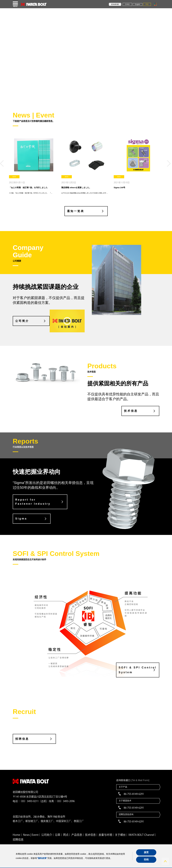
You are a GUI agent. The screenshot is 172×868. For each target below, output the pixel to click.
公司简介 (22, 321)
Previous (3, 165)
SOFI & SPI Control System (138, 670)
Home (16, 835)
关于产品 (123, 787)
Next (169, 165)
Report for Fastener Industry (33, 502)
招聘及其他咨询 (126, 814)
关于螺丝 (120, 835)
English (138, 4)
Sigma (21, 519)
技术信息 (131, 411)
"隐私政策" (42, 858)
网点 (66, 835)
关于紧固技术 (125, 801)
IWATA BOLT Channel (141, 835)
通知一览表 (76, 211)
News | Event (31, 835)
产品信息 (77, 835)
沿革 (58, 835)
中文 (147, 4)
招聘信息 (22, 739)
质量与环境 (105, 835)
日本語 (127, 4)
